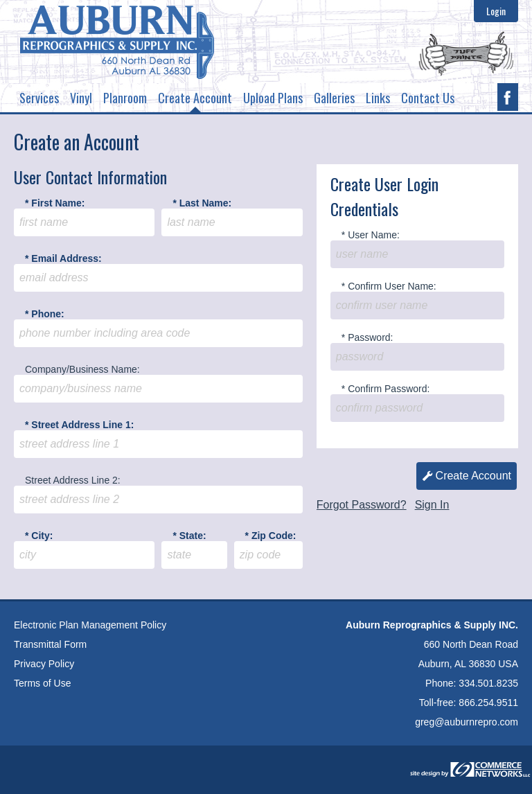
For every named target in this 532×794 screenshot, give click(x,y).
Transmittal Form (50, 644)
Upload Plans (273, 98)
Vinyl (81, 98)
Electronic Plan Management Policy (90, 625)
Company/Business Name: (82, 369)
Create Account (195, 100)
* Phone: (45, 314)
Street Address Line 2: (73, 480)
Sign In (432, 505)
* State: (189, 536)
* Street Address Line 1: (79, 425)
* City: (39, 536)
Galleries (334, 98)
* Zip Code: (271, 536)
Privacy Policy (44, 664)
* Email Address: (63, 258)
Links (378, 98)
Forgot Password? (362, 505)
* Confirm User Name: (389, 286)
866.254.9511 (488, 703)
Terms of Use (42, 683)
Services (39, 98)
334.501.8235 (488, 683)
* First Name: (55, 203)
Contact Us (428, 98)
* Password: (367, 337)
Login (496, 11)
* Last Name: (202, 203)
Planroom (125, 98)
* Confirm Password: (386, 389)
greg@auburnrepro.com (467, 722)
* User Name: (371, 235)
